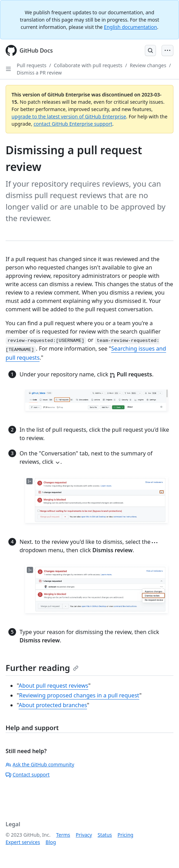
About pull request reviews (53, 686)
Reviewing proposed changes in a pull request (79, 695)
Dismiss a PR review (39, 73)
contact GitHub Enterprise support (73, 124)
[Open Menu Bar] (167, 50)
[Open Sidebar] (8, 69)
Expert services (23, 842)
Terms (63, 835)
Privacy (84, 835)
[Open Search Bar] (150, 50)
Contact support (28, 775)
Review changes (148, 65)
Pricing (125, 835)
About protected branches (53, 705)
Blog (51, 842)
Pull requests (32, 65)
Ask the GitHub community (40, 764)
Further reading (42, 668)
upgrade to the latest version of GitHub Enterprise (69, 116)
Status (105, 835)
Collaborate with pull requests (88, 65)
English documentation (130, 27)
